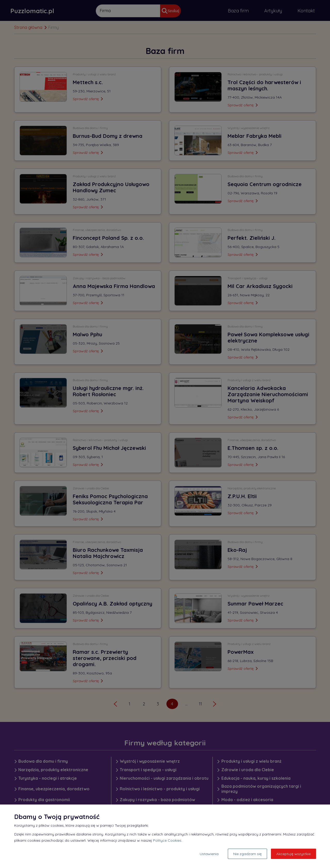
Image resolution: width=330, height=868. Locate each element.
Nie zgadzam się (247, 854)
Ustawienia (209, 854)
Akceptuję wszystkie (293, 854)
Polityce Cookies (167, 840)
